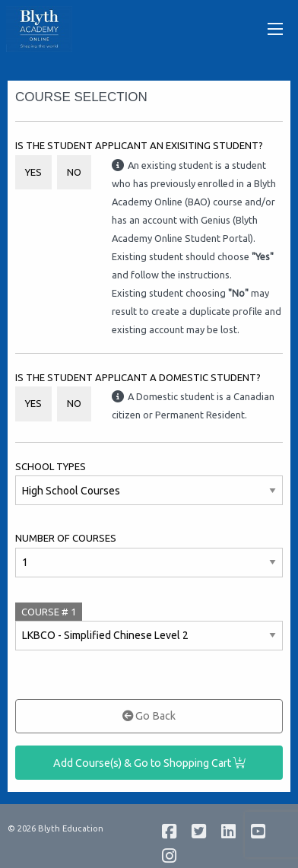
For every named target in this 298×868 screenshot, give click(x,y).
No (74, 172)
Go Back (149, 716)
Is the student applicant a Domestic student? (138, 377)
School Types (51, 466)
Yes (33, 172)
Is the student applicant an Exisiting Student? (139, 145)
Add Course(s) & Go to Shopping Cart (149, 763)
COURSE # (49, 612)
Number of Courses (66, 538)
